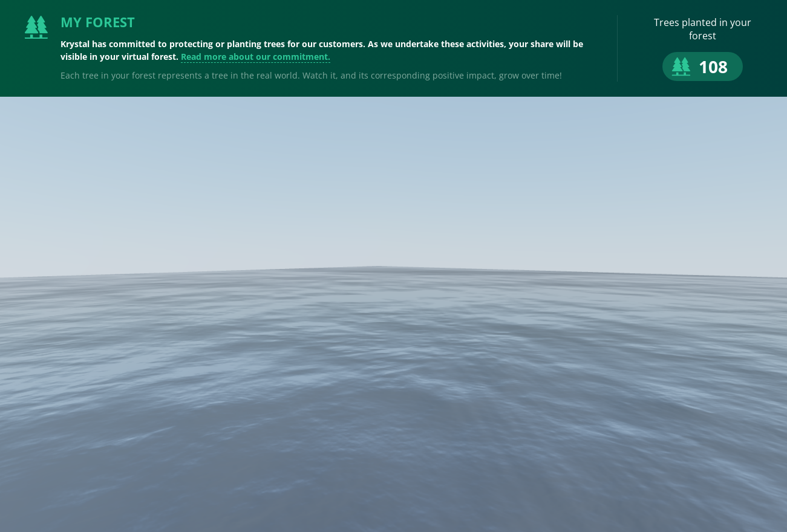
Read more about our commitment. (256, 57)
